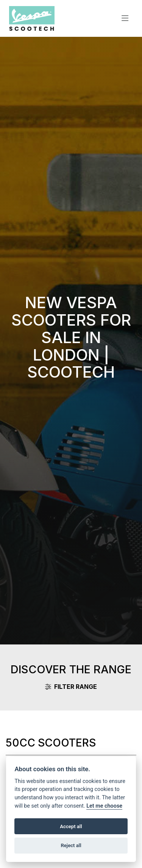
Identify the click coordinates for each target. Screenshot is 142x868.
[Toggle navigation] (125, 19)
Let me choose (104, 806)
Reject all (71, 845)
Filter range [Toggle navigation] (71, 687)
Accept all (71, 826)
